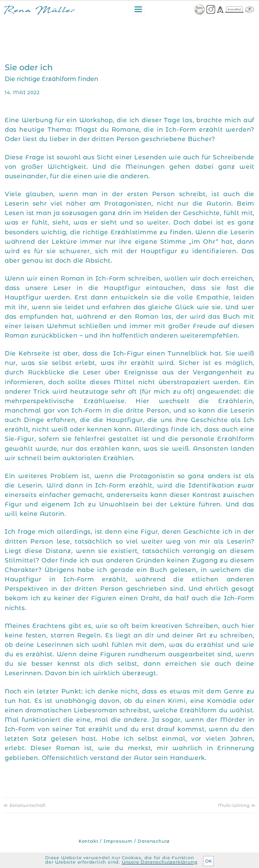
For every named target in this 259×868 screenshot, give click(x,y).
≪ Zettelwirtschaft (24, 805)
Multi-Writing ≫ (237, 805)
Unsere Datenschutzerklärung (160, 862)
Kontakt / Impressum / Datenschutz (124, 841)
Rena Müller (39, 11)
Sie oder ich (29, 67)
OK (208, 861)
